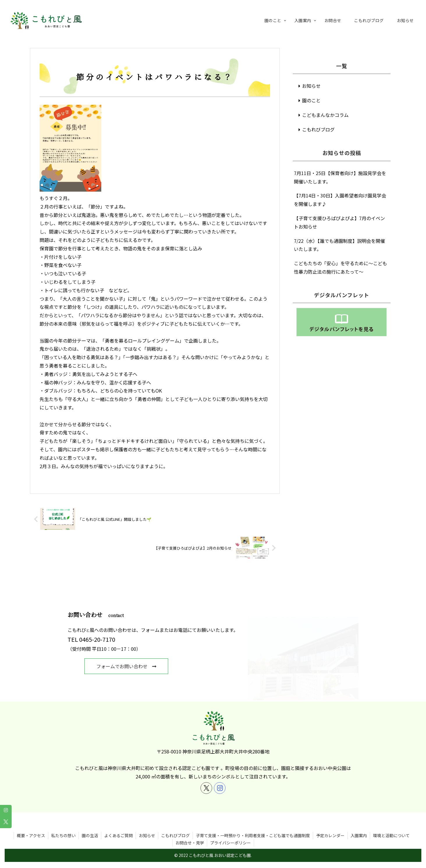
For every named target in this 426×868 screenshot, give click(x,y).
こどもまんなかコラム (325, 115)
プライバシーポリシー (230, 836)
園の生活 (90, 829)
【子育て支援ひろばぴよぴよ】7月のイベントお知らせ (339, 222)
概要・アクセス (31, 829)
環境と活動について (391, 829)
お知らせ (311, 86)
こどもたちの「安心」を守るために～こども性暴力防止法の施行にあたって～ (340, 267)
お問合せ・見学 (190, 836)
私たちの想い (63, 829)
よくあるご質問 (118, 829)
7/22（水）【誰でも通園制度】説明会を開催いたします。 (339, 245)
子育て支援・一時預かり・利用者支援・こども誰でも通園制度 (253, 829)
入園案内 (359, 829)
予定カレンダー (330, 829)
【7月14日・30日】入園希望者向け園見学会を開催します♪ (340, 200)
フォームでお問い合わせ (129, 666)
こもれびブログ (318, 129)
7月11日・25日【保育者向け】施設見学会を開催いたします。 (340, 177)
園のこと (311, 100)
